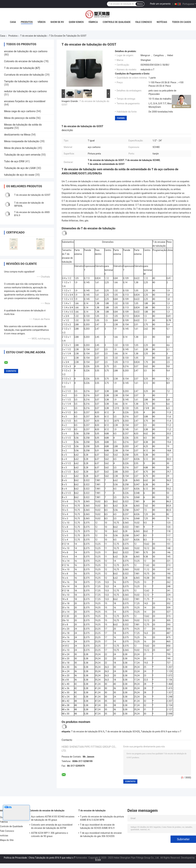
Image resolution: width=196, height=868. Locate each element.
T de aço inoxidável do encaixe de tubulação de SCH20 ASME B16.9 (97, 826)
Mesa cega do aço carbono (20, 111)
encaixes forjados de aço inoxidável (25, 101)
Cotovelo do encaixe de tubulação (24, 61)
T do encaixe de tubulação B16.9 (88, 732)
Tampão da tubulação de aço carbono (26, 81)
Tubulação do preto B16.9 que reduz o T (161, 732)
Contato (121, 118)
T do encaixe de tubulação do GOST (32, 195)
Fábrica (93, 22)
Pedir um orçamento (160, 4)
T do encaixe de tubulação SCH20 (123, 732)
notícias (162, 22)
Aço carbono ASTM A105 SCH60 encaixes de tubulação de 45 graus (53, 818)
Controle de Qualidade (117, 22)
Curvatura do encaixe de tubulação (24, 75)
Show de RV (57, 22)
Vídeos (42, 22)
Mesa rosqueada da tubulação (22, 141)
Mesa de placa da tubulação (20, 148)
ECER (98, 860)
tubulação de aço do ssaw (19, 175)
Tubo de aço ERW (14, 161)
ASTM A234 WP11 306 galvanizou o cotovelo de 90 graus (50, 835)
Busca (140, 4)
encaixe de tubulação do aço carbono (26, 51)
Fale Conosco (144, 22)
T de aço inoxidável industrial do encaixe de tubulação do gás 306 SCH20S (101, 835)
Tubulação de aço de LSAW (20, 168)
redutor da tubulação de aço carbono (25, 91)
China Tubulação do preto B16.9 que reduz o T (52, 858)
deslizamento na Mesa (17, 135)
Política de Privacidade (15, 858)
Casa (13, 22)
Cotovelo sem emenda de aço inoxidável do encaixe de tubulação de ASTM (52, 826)
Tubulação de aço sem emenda (22, 155)
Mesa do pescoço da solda (20, 118)
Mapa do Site (7, 840)
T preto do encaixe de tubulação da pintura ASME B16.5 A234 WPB (102, 818)
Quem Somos (76, 22)
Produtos (27, 22)
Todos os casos (181, 22)
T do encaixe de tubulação (34, 36)
